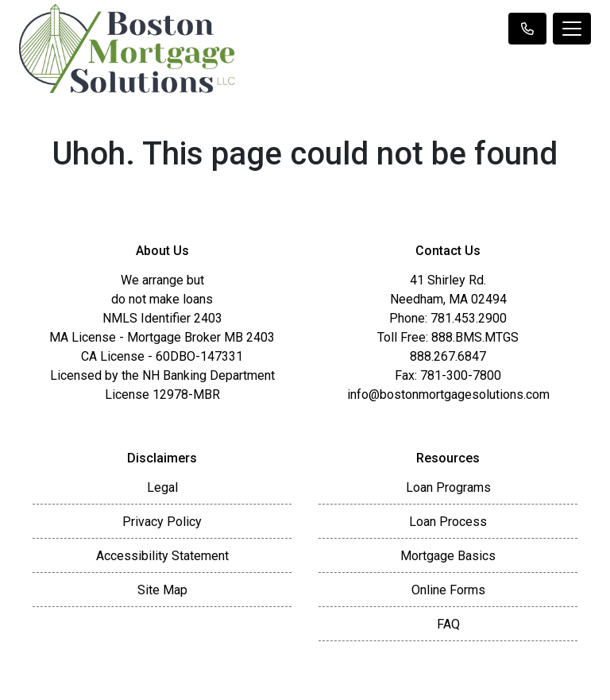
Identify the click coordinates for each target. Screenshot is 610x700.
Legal (162, 487)
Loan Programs (448, 487)
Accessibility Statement (162, 556)
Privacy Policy (162, 522)
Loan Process (448, 522)
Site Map (162, 590)
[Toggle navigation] (572, 29)
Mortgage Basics (448, 556)
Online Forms (448, 590)
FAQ (448, 624)
